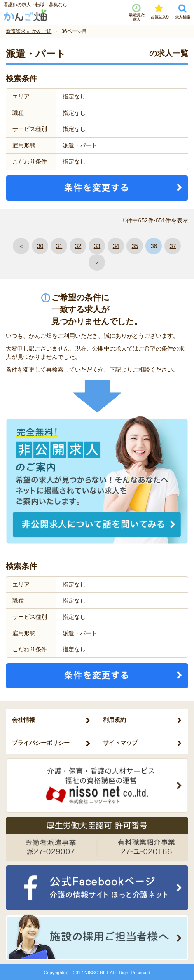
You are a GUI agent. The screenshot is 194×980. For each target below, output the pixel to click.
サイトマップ (120, 743)
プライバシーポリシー (41, 743)
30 (40, 246)
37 (173, 246)
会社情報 (23, 720)
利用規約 (115, 720)
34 (116, 246)
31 (59, 246)
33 (97, 246)
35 (135, 246)
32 (78, 246)
